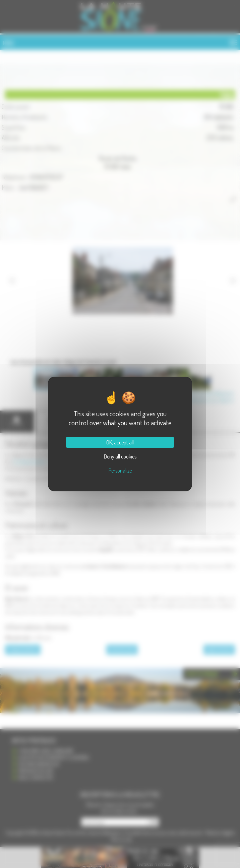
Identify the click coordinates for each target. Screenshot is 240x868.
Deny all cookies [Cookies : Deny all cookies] (120, 456)
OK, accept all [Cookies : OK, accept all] (120, 442)
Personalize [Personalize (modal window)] (120, 471)
